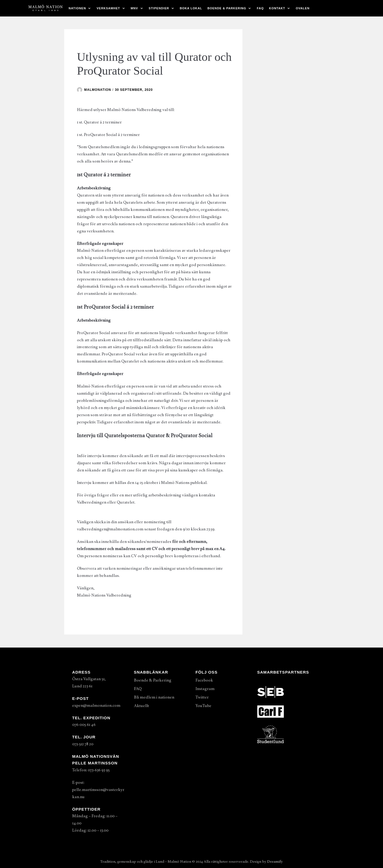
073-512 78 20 (83, 744)
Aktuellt (142, 706)
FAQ (260, 8)
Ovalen (303, 8)
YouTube (203, 706)
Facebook (204, 680)
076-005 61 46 (84, 725)
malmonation (97, 90)
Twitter (202, 697)
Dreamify (275, 861)
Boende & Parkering (153, 680)
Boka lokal (191, 8)
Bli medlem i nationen (154, 697)
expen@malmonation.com (96, 705)
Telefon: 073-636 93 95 (91, 770)
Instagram (205, 689)
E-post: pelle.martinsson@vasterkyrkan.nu (98, 790)
